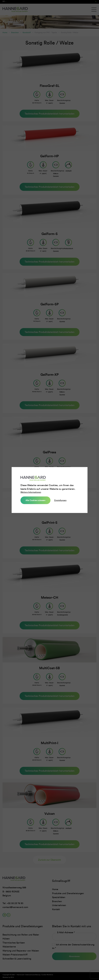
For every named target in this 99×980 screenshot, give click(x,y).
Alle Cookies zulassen (35, 500)
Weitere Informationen (31, 492)
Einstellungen (60, 500)
